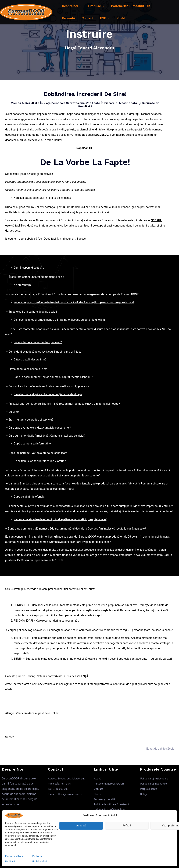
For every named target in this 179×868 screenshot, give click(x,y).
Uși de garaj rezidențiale (155, 778)
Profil (121, 18)
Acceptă (81, 826)
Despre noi (70, 6)
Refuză (127, 826)
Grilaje (144, 794)
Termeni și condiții (105, 799)
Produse (95, 6)
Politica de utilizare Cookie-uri (112, 804)
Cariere (98, 794)
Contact (88, 18)
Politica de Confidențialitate (111, 810)
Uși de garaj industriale (154, 784)
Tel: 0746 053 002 (59, 789)
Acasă (98, 778)
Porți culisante (149, 789)
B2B (103, 18)
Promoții (69, 18)
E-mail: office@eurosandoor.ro (66, 794)
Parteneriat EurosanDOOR (130, 6)
